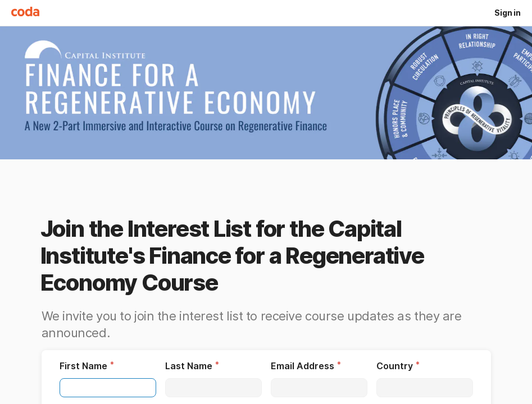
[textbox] (108, 388)
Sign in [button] (508, 13)
